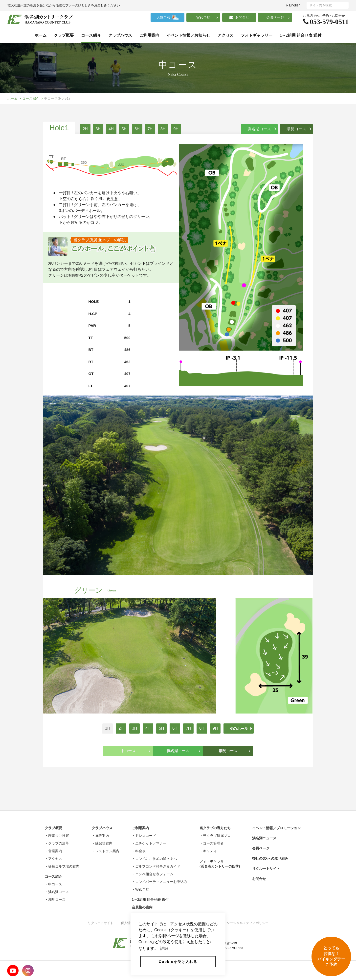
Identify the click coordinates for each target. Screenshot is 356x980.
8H (163, 129)
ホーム (13, 98)
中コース (136, 751)
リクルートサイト (101, 923)
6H (137, 129)
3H (98, 129)
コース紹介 (31, 98)
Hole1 (59, 128)
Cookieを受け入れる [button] (178, 962)
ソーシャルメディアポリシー (248, 923)
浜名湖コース (262, 129)
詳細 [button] (164, 948)
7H (150, 129)
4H (111, 129)
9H (176, 129)
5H (124, 129)
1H (108, 728)
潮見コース (299, 129)
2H (85, 129)
